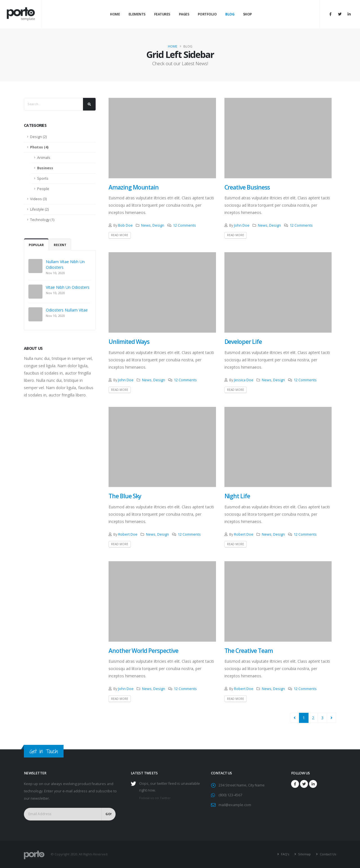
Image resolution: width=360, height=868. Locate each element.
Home (115, 14)
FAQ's (285, 854)
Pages (184, 14)
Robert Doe (128, 534)
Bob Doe (125, 225)
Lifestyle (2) (39, 209)
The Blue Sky (125, 496)
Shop (247, 14)
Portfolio (207, 14)
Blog (230, 14)
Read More (120, 235)
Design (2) (38, 137)
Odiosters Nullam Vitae (67, 310)
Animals (44, 158)
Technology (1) (42, 220)
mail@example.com (235, 805)
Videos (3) (38, 199)
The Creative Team (249, 651)
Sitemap (304, 854)
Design (158, 225)
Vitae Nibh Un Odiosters (68, 287)
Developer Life (243, 342)
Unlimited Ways (129, 342)
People (43, 189)
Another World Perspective (143, 651)
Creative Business (247, 187)
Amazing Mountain (134, 187)
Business (45, 168)
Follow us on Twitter (155, 798)
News (146, 225)
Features (162, 14)
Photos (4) (39, 147)
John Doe (242, 225)
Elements (137, 14)
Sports (43, 178)
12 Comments (184, 225)
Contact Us (328, 854)
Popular (36, 245)
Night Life (237, 496)
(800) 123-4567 (230, 795)
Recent (60, 245)
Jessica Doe (244, 380)
